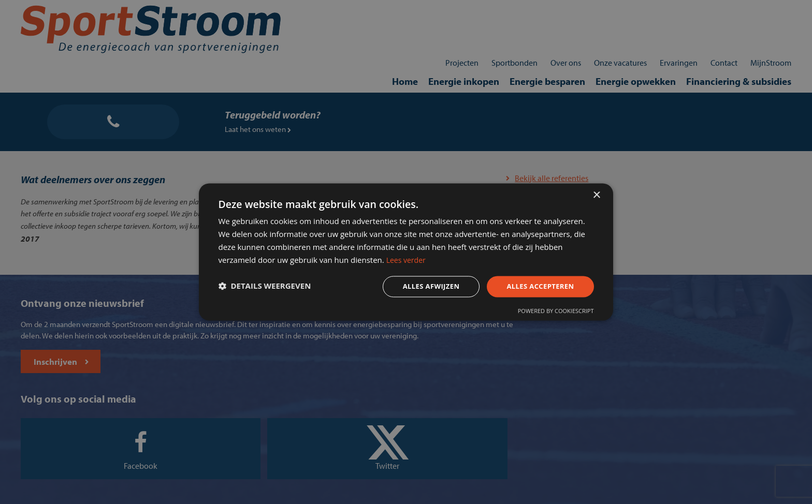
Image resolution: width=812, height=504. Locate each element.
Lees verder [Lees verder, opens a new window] (513, 259)
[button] (274, 288)
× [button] (596, 191)
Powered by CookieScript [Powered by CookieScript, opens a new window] (547, 314)
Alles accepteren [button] (529, 287)
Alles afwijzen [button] (415, 287)
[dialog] (406, 252)
